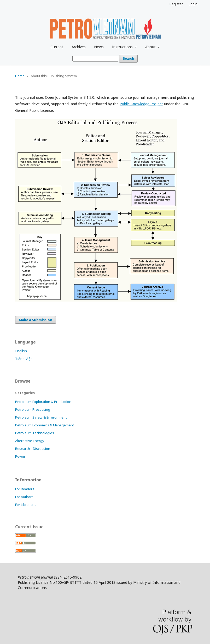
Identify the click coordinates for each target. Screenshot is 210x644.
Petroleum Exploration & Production (43, 402)
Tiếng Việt (24, 359)
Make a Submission (36, 320)
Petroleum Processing (33, 409)
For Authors (24, 497)
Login (193, 4)
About (151, 47)
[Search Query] (95, 59)
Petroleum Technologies (35, 433)
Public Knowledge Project (141, 104)
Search (128, 59)
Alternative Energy (30, 441)
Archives (79, 47)
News (99, 47)
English (21, 351)
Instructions (123, 47)
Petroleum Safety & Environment (41, 417)
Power (20, 456)
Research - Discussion (33, 449)
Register (176, 4)
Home (20, 76)
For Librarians (26, 505)
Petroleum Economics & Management (45, 425)
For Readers (25, 489)
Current (57, 47)
